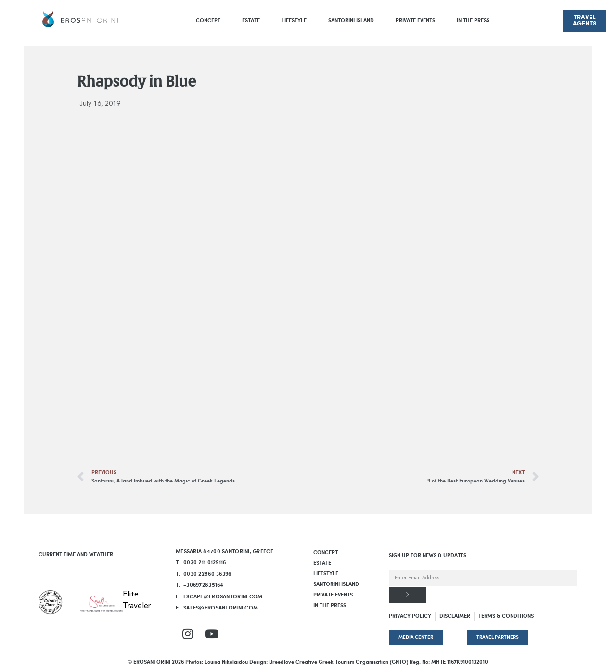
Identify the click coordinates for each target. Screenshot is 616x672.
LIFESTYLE (294, 21)
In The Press (473, 21)
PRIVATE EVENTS (415, 21)
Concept (208, 21)
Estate (251, 21)
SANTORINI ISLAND (351, 21)
